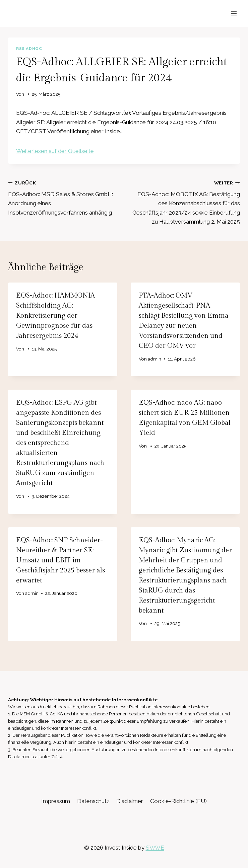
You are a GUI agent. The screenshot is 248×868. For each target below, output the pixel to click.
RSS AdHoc (29, 49)
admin (154, 359)
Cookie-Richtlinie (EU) (178, 801)
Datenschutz (93, 801)
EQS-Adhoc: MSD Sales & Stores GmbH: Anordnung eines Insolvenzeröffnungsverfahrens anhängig (63, 197)
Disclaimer (130, 801)
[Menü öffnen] (234, 13)
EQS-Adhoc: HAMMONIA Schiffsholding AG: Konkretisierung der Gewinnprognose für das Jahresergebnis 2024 (55, 316)
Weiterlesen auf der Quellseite (55, 151)
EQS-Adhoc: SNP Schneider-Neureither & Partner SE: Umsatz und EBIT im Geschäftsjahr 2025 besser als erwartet (60, 560)
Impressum (56, 801)
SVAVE (155, 848)
